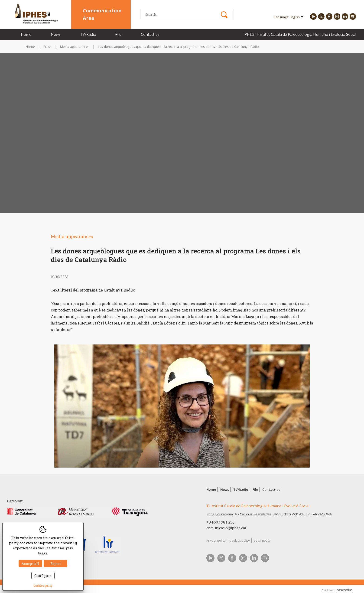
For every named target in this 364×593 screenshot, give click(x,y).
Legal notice (262, 541)
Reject (55, 564)
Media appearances (75, 47)
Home (26, 34)
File (119, 34)
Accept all (30, 564)
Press (47, 47)
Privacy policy (216, 541)
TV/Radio (88, 34)
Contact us (150, 34)
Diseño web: (337, 590)
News (56, 34)
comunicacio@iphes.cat (226, 528)
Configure (43, 576)
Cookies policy (240, 541)
